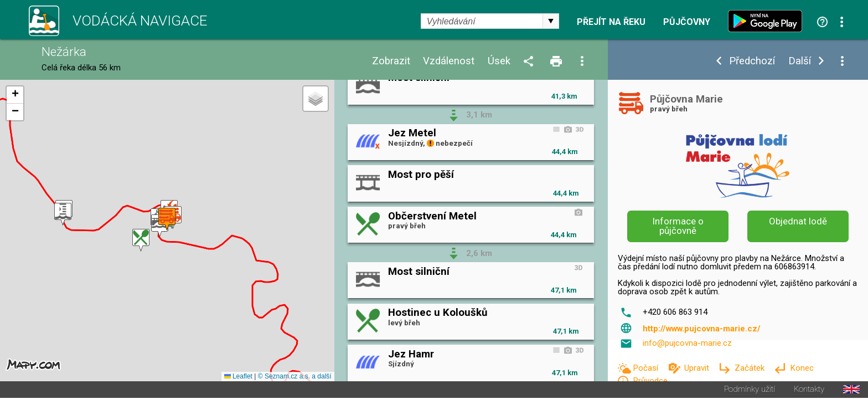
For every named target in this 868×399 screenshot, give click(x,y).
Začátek (751, 368)
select (551, 21)
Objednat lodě (798, 221)
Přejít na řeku (611, 22)
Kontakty (809, 390)
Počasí (647, 368)
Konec (802, 368)
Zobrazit (391, 61)
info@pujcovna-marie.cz (687, 343)
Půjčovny (687, 22)
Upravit (698, 368)
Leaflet (238, 377)
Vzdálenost (449, 61)
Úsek (499, 61)
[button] (141, 241)
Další (800, 61)
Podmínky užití (750, 390)
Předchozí (752, 61)
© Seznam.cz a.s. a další (295, 377)
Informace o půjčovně (678, 226)
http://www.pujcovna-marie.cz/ (702, 329)
